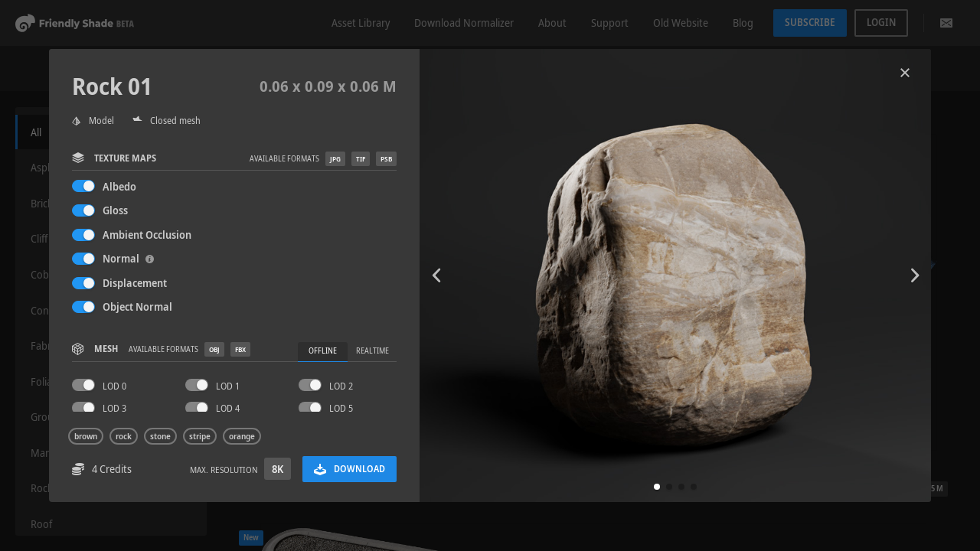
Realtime (372, 351)
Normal (128, 258)
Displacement (135, 283)
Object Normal (137, 306)
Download (350, 469)
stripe (200, 436)
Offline (323, 351)
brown (86, 436)
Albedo (119, 186)
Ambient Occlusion (147, 235)
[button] (657, 487)
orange (242, 436)
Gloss (115, 210)
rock (124, 436)
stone (160, 436)
